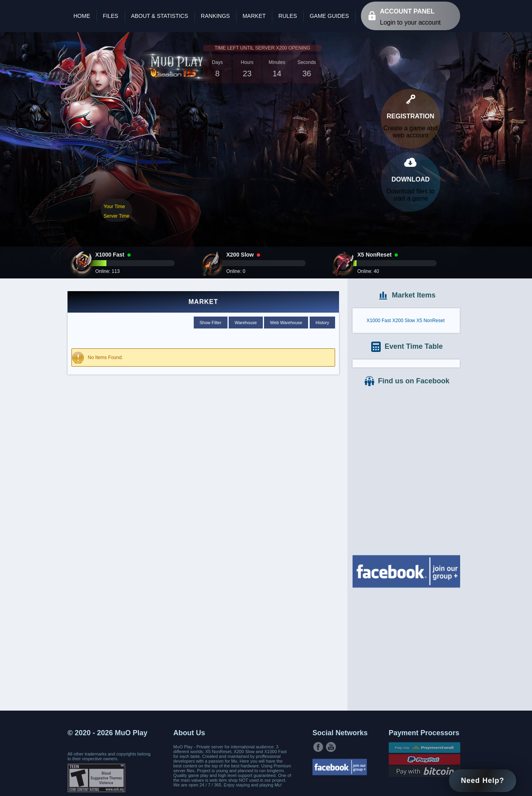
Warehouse (246, 323)
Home (82, 16)
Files (111, 16)
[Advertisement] (406, 648)
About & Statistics (160, 16)
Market (254, 16)
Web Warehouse (286, 323)
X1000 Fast (379, 321)
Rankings (215, 16)
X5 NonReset (431, 321)
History (322, 323)
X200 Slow (404, 321)
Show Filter (211, 323)
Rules (288, 16)
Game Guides (329, 16)
